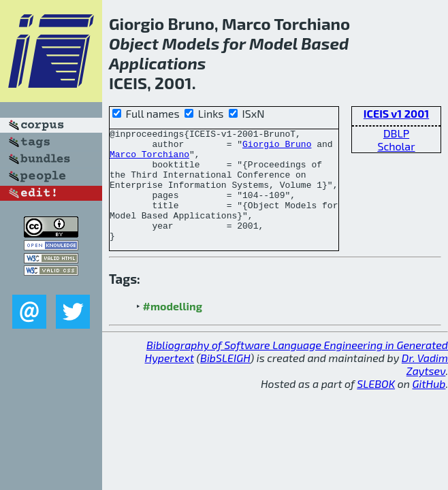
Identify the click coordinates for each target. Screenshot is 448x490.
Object (134, 43)
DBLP (396, 133)
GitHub (429, 406)
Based (325, 43)
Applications (158, 63)
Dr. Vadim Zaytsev (425, 387)
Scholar (396, 146)
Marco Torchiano (149, 160)
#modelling (173, 328)
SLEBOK (376, 406)
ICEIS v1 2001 (396, 113)
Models (191, 43)
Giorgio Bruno (277, 148)
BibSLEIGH (225, 380)
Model (273, 43)
